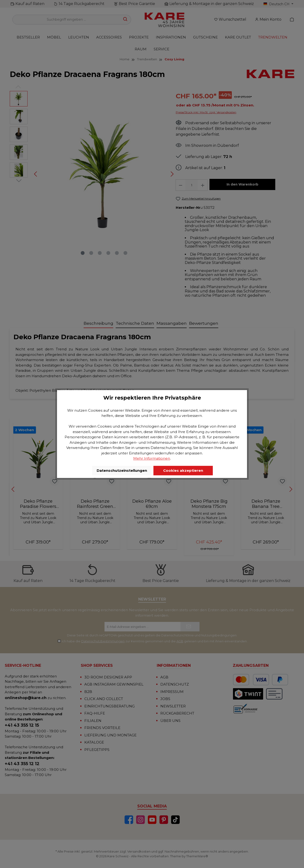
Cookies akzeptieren (183, 470)
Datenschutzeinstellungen (122, 470)
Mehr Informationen (152, 458)
